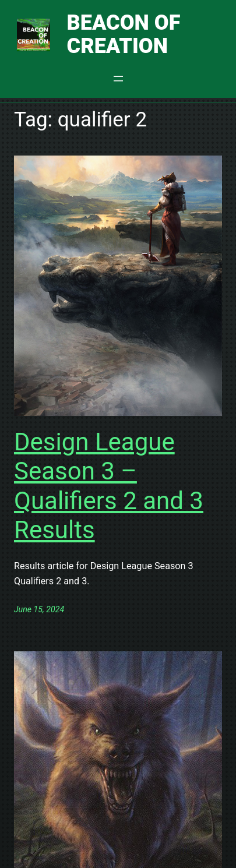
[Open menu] (118, 79)
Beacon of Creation (124, 34)
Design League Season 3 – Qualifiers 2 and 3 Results (109, 486)
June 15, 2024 (39, 609)
